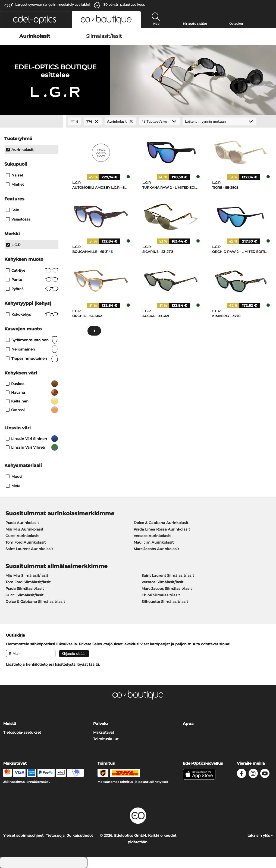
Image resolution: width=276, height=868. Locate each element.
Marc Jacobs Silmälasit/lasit (167, 588)
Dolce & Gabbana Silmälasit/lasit (35, 602)
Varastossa (18, 219)
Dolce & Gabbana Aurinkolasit (161, 523)
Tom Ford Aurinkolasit (26, 542)
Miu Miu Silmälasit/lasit (27, 575)
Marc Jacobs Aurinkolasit (156, 549)
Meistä (10, 724)
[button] (34, 20)
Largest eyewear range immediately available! (52, 4)
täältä (94, 664)
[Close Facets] (32, 122)
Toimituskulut (106, 739)
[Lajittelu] (219, 121)
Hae (156, 24)
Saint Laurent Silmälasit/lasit (168, 575)
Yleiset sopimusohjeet (23, 835)
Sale (12, 210)
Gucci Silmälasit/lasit (24, 595)
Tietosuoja (55, 835)
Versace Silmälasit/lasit (162, 582)
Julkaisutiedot (80, 835)
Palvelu (101, 724)
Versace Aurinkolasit (152, 536)
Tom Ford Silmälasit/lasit (28, 582)
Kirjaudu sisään (195, 24)
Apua (188, 724)
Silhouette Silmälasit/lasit (165, 602)
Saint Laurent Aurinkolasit (29, 549)
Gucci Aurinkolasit (22, 536)
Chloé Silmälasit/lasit (161, 595)
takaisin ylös (260, 835)
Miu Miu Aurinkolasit (24, 529)
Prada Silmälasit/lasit (25, 588)
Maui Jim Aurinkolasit (154, 542)
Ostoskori (237, 24)
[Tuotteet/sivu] (159, 121)
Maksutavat (104, 732)
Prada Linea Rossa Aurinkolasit (162, 529)
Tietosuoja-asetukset (22, 732)
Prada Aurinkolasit (22, 523)
